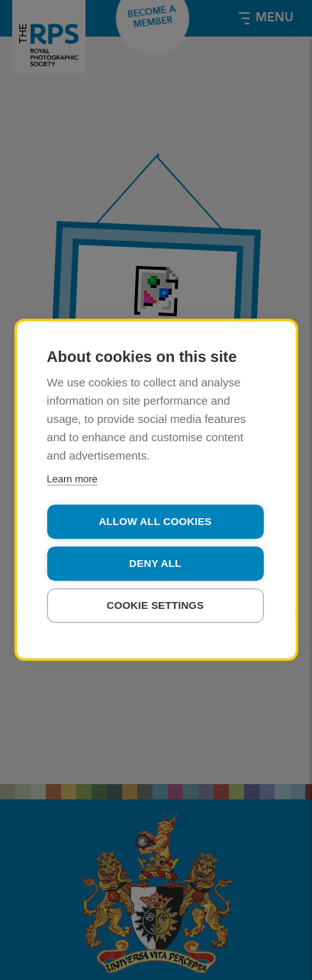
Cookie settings (156, 605)
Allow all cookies (155, 522)
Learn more (72, 479)
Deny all (155, 564)
